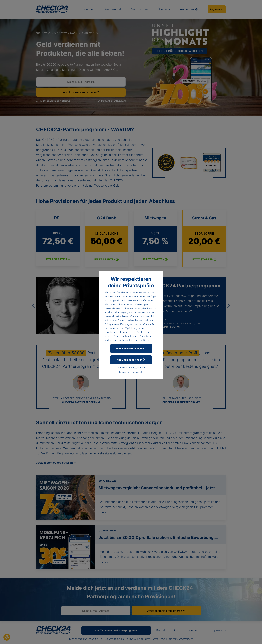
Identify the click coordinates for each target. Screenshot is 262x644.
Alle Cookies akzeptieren (131, 349)
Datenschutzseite (123, 336)
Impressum (124, 372)
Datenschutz (137, 372)
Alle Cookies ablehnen (131, 360)
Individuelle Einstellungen (131, 368)
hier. (149, 340)
